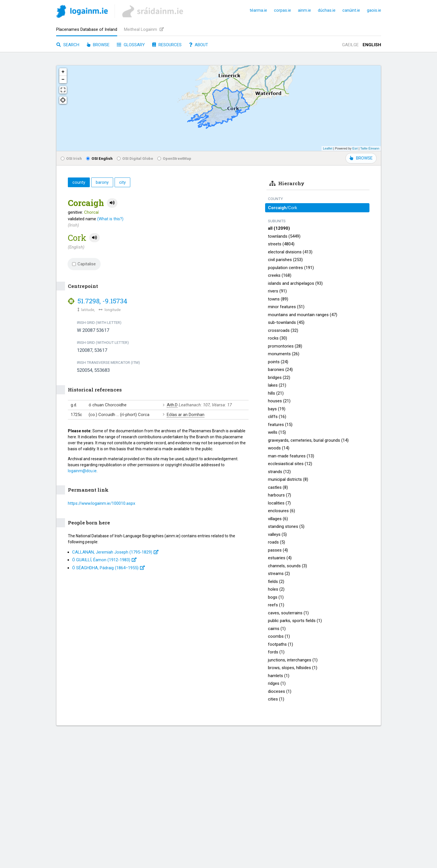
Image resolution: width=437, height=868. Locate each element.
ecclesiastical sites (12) (290, 464)
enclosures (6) (281, 511)
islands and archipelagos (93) (295, 283)
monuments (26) (284, 354)
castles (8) (278, 487)
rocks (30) (278, 338)
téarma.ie (258, 10)
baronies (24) (280, 370)
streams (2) (279, 574)
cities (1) (276, 699)
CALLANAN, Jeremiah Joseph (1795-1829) (115, 552)
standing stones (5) (286, 526)
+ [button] (63, 72)
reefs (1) (276, 605)
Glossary (131, 45)
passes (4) (278, 550)
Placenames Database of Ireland (87, 29)
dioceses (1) (280, 691)
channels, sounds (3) (287, 566)
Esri (355, 148)
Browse (98, 45)
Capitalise (84, 264)
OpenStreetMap (174, 158)
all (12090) (279, 228)
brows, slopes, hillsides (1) (293, 668)
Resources (167, 45)
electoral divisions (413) (290, 252)
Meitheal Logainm (144, 29)
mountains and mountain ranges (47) (303, 315)
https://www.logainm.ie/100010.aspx (101, 503)
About (199, 45)
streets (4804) (281, 244)
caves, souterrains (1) (288, 613)
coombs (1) (279, 636)
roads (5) (277, 542)
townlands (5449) (284, 236)
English (372, 45)
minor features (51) (286, 307)
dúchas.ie (327, 10)
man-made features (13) (291, 456)
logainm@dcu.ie (82, 471)
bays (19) (277, 409)
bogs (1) (276, 597)
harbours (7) (280, 495)
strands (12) (279, 472)
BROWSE (361, 158)
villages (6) (278, 519)
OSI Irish (71, 158)
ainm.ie (304, 10)
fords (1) (276, 652)
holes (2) (276, 589)
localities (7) (279, 503)
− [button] (63, 80)
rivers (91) (277, 291)
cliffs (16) (277, 417)
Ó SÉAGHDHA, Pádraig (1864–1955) (108, 568)
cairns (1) (277, 629)
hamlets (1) (279, 676)
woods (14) (279, 448)
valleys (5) (277, 534)
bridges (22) (279, 378)
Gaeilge (350, 45)
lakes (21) (277, 385)
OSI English (99, 158)
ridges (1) (277, 683)
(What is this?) (110, 219)
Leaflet (328, 148)
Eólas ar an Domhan (186, 415)
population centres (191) (291, 268)
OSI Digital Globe (135, 158)
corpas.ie (282, 10)
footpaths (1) (281, 644)
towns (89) (278, 299)
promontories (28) (285, 346)
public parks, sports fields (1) (295, 621)
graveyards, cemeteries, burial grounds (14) (308, 440)
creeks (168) (280, 275)
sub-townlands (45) (286, 322)
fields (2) (276, 582)
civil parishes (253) (285, 260)
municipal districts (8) (288, 479)
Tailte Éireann (370, 148)
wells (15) (277, 432)
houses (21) (279, 401)
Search (68, 45)
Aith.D (172, 405)
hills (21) (276, 393)
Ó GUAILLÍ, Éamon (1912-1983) (104, 560)
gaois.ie (374, 10)
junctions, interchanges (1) (293, 660)
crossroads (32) (283, 330)
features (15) (280, 425)
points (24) (278, 362)
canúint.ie (351, 10)
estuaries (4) (280, 558)
